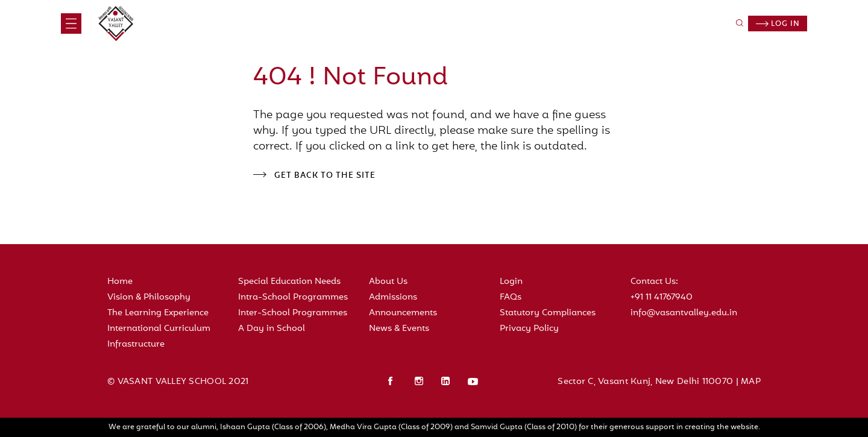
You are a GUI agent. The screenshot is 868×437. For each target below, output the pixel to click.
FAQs (511, 297)
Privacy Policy (529, 329)
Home (120, 282)
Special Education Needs (289, 282)
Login (511, 282)
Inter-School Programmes (293, 313)
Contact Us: (654, 282)
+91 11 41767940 (662, 297)
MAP (751, 382)
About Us (388, 282)
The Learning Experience (158, 313)
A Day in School (272, 329)
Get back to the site (325, 176)
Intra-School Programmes (293, 297)
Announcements (403, 313)
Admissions (393, 297)
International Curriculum (159, 329)
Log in (778, 24)
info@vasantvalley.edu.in (684, 313)
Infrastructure (136, 344)
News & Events (399, 329)
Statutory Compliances (548, 313)
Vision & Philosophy (149, 297)
